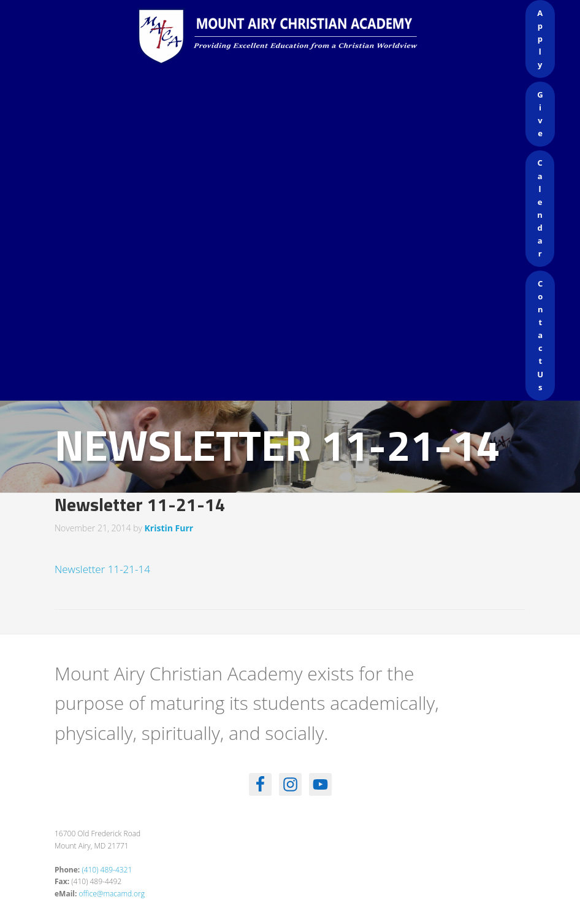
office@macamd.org (112, 894)
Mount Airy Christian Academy (293, 37)
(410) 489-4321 (107, 870)
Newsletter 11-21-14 (102, 569)
